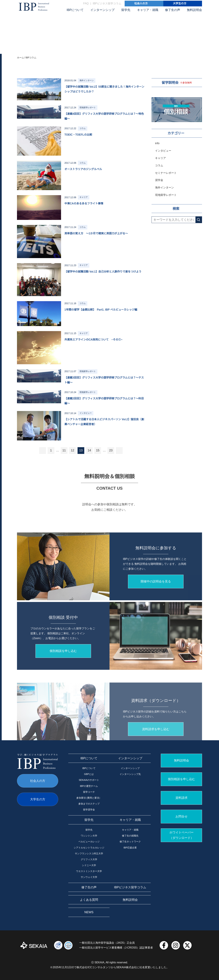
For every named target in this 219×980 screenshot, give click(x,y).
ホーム (21, 58)
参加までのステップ (89, 804)
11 (64, 450)
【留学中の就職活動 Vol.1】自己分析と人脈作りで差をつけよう (103, 272)
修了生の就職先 (130, 836)
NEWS (89, 912)
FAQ (86, 3)
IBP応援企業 (130, 848)
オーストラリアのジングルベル (83, 169)
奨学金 (159, 180)
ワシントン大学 (89, 836)
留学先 (126, 10)
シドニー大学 (89, 865)
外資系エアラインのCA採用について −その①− (93, 340)
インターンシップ (102, 10)
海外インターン (165, 188)
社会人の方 (141, 3)
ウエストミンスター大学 (89, 871)
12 (72, 450)
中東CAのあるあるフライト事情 (84, 203)
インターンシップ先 (130, 774)
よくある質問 (89, 900)
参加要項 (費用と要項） (89, 798)
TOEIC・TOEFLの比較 (78, 135)
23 (111, 450)
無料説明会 (194, 10)
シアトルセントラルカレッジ (89, 848)
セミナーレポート (166, 173)
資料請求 (181, 798)
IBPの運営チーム (89, 786)
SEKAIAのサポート (89, 780)
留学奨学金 (89, 810)
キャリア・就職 (148, 10)
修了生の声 (173, 10)
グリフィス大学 (89, 859)
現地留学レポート (166, 195)
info (157, 143)
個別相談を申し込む (181, 779)
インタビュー (163, 151)
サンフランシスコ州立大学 (89, 853)
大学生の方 (180, 3)
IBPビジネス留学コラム (107, 3)
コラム (159, 165)
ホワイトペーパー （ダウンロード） (181, 835)
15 (98, 450)
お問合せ (181, 816)
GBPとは (89, 774)
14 (89, 450)
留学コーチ (89, 792)
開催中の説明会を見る (156, 628)
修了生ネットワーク (130, 842)
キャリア (160, 158)
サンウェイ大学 (89, 877)
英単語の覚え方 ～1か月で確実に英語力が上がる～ (96, 233)
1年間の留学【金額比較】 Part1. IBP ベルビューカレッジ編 (101, 310)
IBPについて (75, 10)
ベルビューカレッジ (89, 842)
